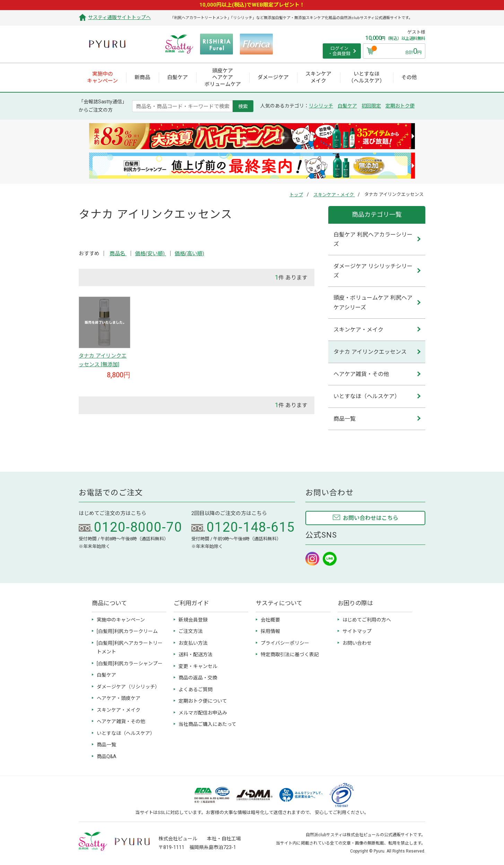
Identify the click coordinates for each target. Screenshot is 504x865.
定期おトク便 (400, 106)
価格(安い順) (151, 254)
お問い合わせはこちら (371, 518)
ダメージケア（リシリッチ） (128, 687)
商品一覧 (345, 419)
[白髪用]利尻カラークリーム (127, 631)
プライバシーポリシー (285, 643)
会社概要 (270, 620)
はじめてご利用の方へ (367, 620)
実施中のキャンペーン (121, 620)
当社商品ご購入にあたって (207, 724)
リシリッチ (321, 106)
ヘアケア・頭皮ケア (119, 698)
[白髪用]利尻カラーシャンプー (130, 663)
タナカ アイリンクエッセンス (370, 352)
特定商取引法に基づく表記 (290, 654)
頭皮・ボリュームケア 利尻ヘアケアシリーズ (373, 302)
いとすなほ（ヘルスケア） (367, 396)
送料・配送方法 (195, 654)
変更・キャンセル (198, 666)
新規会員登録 (193, 620)
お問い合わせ (357, 643)
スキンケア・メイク (334, 195)
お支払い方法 (193, 643)
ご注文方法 (191, 631)
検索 (243, 106)
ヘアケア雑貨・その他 (361, 374)
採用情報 (270, 631)
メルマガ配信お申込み (203, 713)
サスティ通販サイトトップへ (119, 17)
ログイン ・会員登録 (339, 51)
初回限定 (371, 106)
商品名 (118, 254)
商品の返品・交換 (198, 678)
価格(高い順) (189, 254)
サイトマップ (357, 631)
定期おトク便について (203, 701)
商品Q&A (107, 756)
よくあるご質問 (195, 690)
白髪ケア (347, 106)
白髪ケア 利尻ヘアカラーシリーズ (373, 239)
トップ (296, 195)
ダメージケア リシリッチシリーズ (373, 271)
